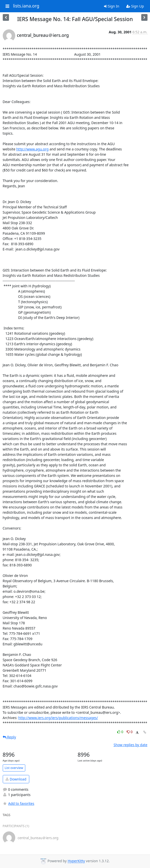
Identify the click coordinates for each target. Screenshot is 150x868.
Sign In (112, 6)
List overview (14, 768)
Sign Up (135, 6)
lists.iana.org (26, 6)
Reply (9, 737)
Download (16, 779)
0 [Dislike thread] (130, 732)
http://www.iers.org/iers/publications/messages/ (58, 718)
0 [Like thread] (121, 732)
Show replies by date (130, 745)
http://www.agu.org (32, 149)
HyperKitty (76, 861)
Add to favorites (18, 803)
